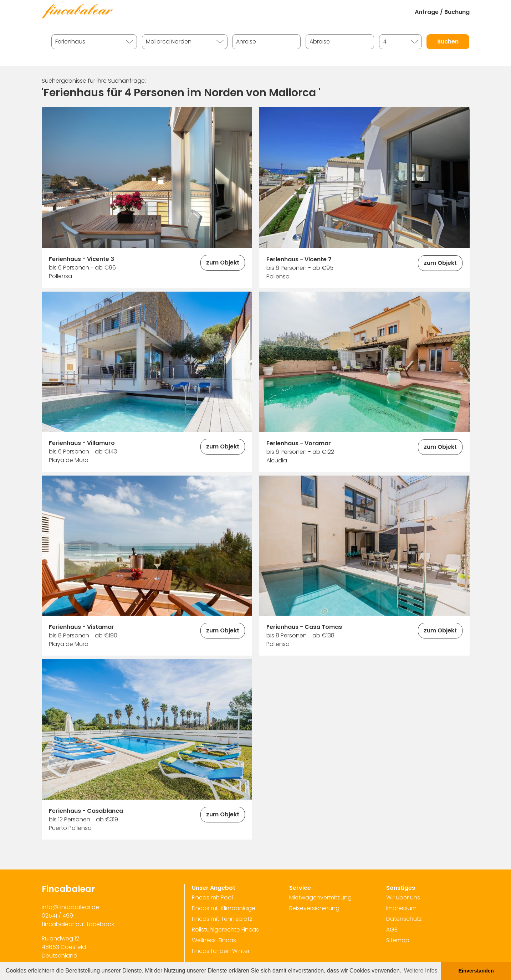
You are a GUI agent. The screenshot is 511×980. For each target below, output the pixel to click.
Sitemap (398, 940)
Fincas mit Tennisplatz (222, 919)
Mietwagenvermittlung (320, 897)
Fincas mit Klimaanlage (224, 908)
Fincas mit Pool (212, 897)
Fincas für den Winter (221, 951)
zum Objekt (223, 263)
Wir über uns (403, 897)
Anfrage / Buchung (442, 12)
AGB (392, 930)
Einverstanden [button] (476, 971)
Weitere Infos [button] (421, 971)
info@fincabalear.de (70, 907)
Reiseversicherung (314, 908)
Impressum (401, 908)
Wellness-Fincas (214, 940)
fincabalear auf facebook (78, 924)
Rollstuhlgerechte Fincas (225, 930)
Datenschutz (404, 919)
